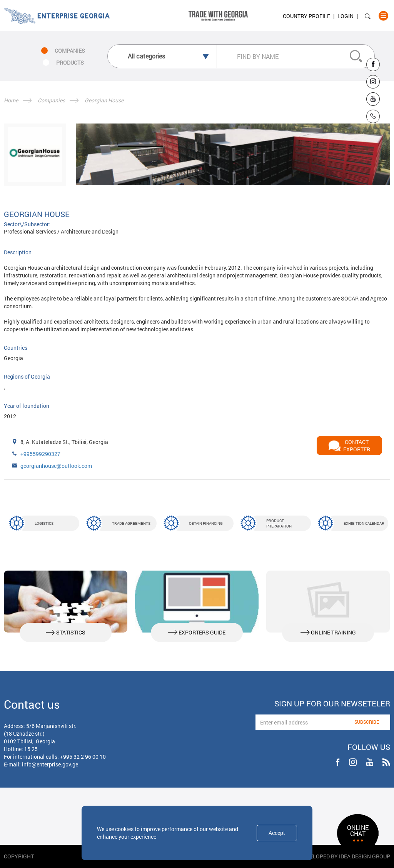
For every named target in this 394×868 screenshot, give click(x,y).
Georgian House (104, 100)
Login (346, 16)
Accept (277, 833)
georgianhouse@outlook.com (56, 466)
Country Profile (306, 16)
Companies (51, 100)
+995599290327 (40, 454)
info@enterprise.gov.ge (50, 764)
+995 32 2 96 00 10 (83, 757)
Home (11, 100)
